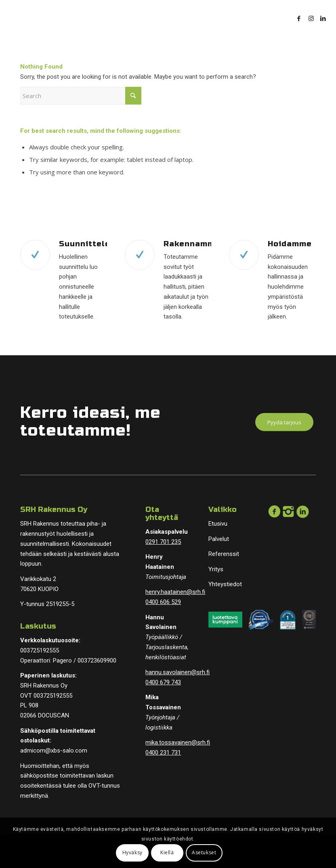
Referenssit (224, 554)
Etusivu (218, 524)
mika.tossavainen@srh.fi (178, 742)
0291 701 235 (163, 542)
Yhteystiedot (225, 584)
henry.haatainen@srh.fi (175, 592)
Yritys (216, 569)
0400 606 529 (163, 602)
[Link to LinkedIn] (323, 18)
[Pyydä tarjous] (284, 422)
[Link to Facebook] (299, 18)
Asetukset (204, 852)
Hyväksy (132, 852)
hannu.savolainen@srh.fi (177, 672)
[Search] (81, 96)
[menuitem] (272, 18)
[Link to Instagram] (311, 18)
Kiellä (167, 852)
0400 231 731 (163, 753)
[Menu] (272, 18)
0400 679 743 (163, 682)
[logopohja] (62, 18)
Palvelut (219, 539)
